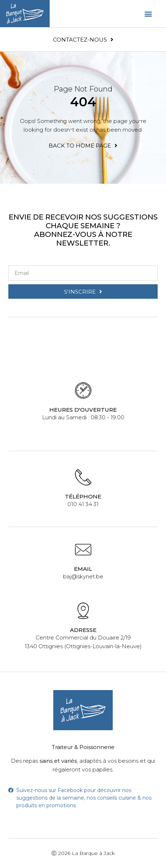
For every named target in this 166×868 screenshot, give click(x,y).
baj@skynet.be (83, 575)
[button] (148, 14)
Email (83, 568)
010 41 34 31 (83, 503)
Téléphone (83, 495)
